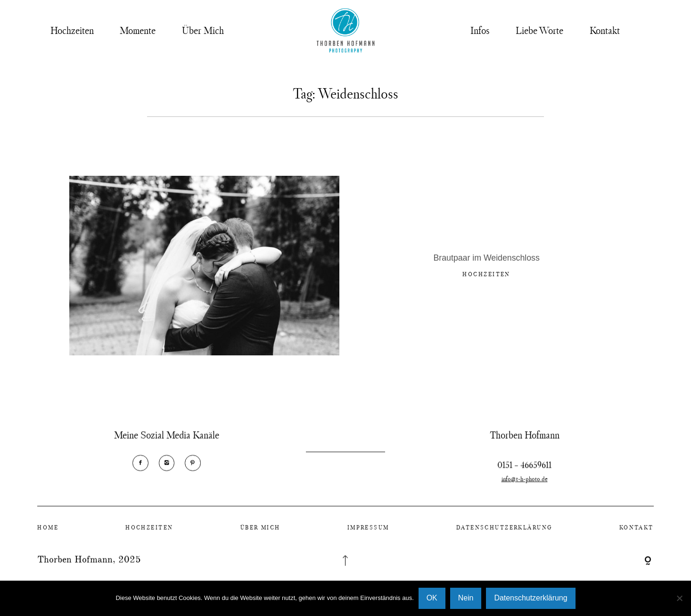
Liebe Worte (539, 30)
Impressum (368, 534)
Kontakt (605, 30)
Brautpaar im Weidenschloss (487, 260)
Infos (480, 30)
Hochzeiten (72, 30)
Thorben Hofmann (75, 567)
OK (432, 598)
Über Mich (203, 30)
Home (48, 534)
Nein (466, 598)
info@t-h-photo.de (525, 492)
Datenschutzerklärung (504, 534)
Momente (138, 30)
